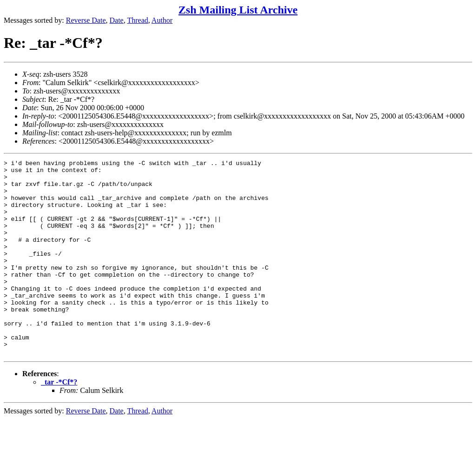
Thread (137, 20)
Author (162, 20)
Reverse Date (86, 20)
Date (117, 20)
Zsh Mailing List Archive (238, 10)
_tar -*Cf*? (59, 421)
